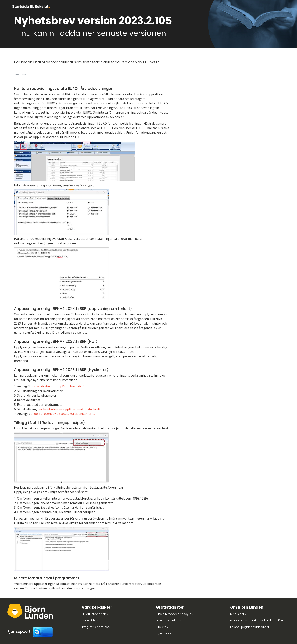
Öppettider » (90, 620)
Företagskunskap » (169, 620)
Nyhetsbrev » (164, 633)
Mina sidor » (238, 614)
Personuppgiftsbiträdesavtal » (250, 627)
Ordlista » (162, 627)
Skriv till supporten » (95, 614)
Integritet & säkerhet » (96, 627)
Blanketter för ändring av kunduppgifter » (258, 620)
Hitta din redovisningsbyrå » (175, 614)
